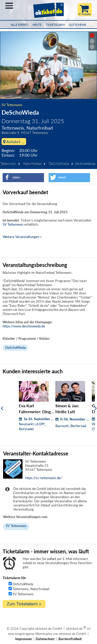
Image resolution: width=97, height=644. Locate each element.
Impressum (24, 639)
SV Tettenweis (12, 105)
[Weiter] (96, 408)
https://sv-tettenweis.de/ (44, 478)
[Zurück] (2, 408)
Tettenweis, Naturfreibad (31, 589)
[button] (23, 178)
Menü (9, 6)
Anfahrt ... (14, 142)
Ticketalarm (55, 25)
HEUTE (37, 25)
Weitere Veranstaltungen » (22, 237)
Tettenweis (8, 164)
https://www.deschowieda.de (24, 326)
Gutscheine (77, 25)
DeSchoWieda (59, 164)
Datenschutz (45, 639)
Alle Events (20, 25)
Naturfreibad (32, 164)
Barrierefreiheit (70, 639)
